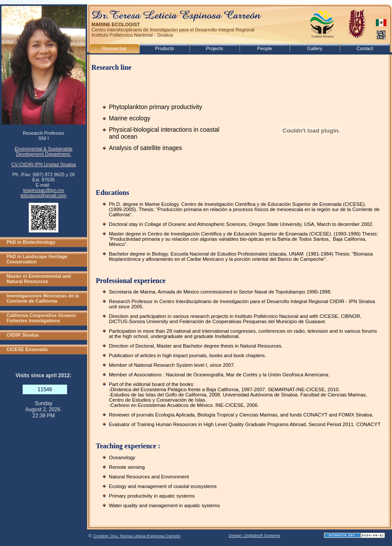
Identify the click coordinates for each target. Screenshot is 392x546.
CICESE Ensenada (27, 349)
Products (164, 48)
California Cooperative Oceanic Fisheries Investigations (41, 318)
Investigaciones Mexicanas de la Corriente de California (43, 298)
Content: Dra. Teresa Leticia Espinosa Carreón (137, 536)
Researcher (114, 48)
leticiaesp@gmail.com (43, 195)
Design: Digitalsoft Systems (254, 535)
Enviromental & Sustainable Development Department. (44, 151)
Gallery (315, 48)
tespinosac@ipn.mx (44, 190)
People (264, 48)
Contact (365, 48)
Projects (215, 48)
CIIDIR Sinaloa (23, 335)
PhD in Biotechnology (31, 242)
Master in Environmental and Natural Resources (39, 279)
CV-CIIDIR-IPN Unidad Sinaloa (44, 164)
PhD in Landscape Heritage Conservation (37, 259)
